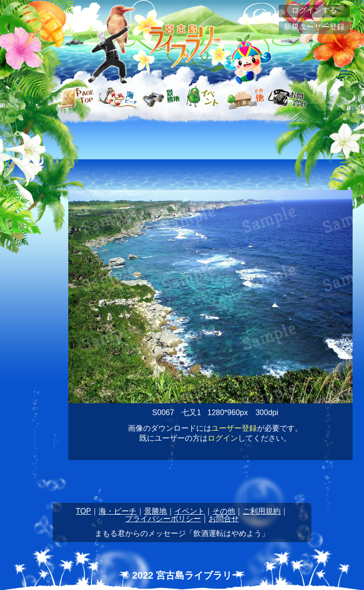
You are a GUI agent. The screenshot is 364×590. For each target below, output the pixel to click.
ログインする (314, 10)
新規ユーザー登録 (314, 27)
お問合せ (224, 519)
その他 (224, 511)
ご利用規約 (262, 511)
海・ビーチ (118, 511)
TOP (84, 511)
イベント (190, 511)
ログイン (223, 438)
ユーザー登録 (234, 428)
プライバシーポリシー (163, 519)
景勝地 (155, 511)
